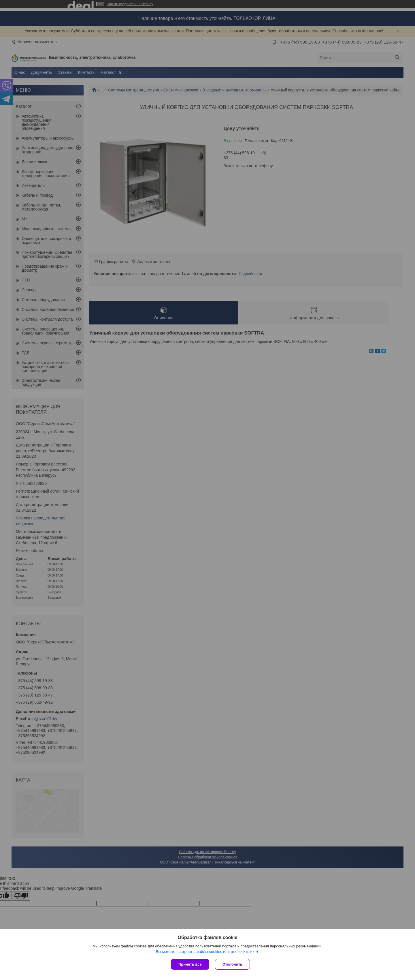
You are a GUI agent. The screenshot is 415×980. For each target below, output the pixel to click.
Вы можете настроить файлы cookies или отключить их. (205, 952)
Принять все (190, 964)
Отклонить (232, 964)
